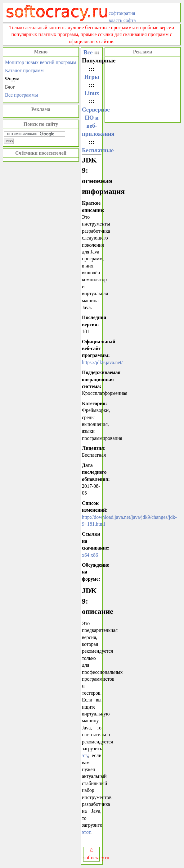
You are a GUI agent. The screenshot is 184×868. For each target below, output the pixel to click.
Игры (92, 77)
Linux (92, 93)
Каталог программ (24, 70)
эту (85, 755)
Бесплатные (98, 150)
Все (88, 52)
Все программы (21, 95)
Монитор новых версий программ (41, 62)
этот (86, 832)
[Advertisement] (143, 89)
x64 (86, 555)
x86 (94, 555)
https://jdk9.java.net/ (102, 362)
